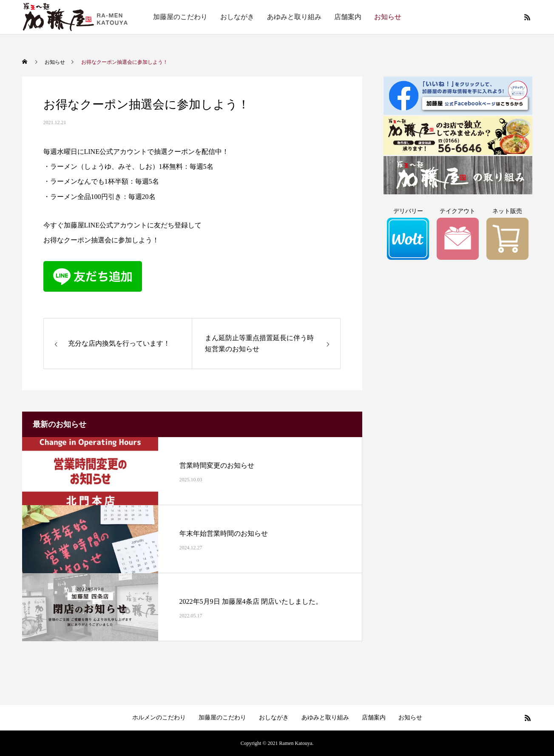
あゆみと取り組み (294, 17)
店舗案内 (348, 17)
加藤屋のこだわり (180, 17)
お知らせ (388, 17)
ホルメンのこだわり (159, 718)
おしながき (237, 17)
